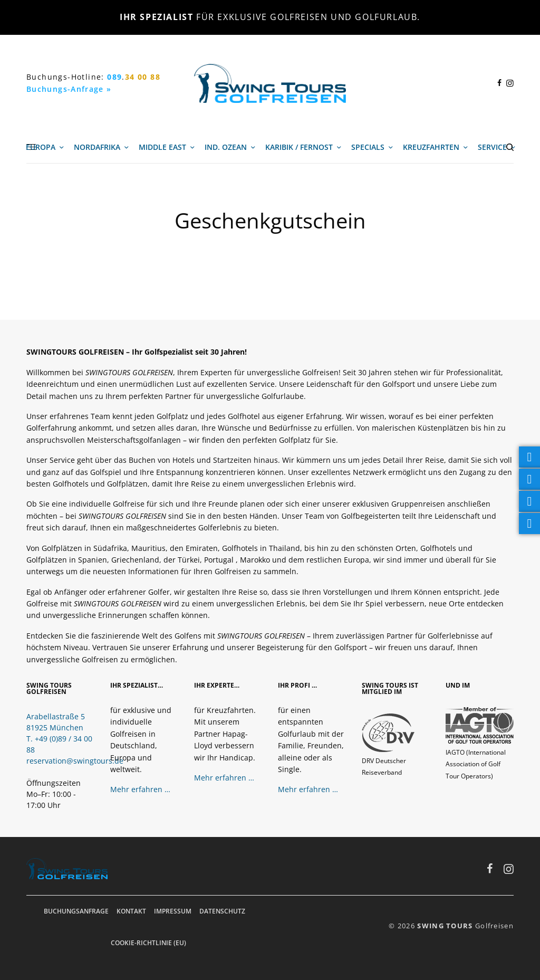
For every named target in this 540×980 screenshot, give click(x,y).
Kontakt (131, 911)
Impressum (173, 911)
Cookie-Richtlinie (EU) (148, 943)
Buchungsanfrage (76, 911)
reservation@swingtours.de (75, 761)
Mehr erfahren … (140, 789)
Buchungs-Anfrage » (69, 89)
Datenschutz (222, 911)
